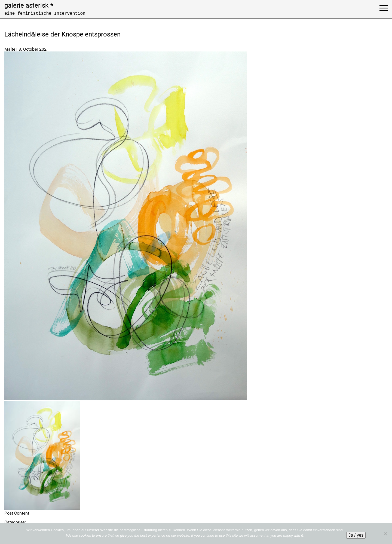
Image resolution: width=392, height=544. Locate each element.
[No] (385, 534)
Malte (10, 49)
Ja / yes (356, 535)
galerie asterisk (29, 5)
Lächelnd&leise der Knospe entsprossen (62, 34)
